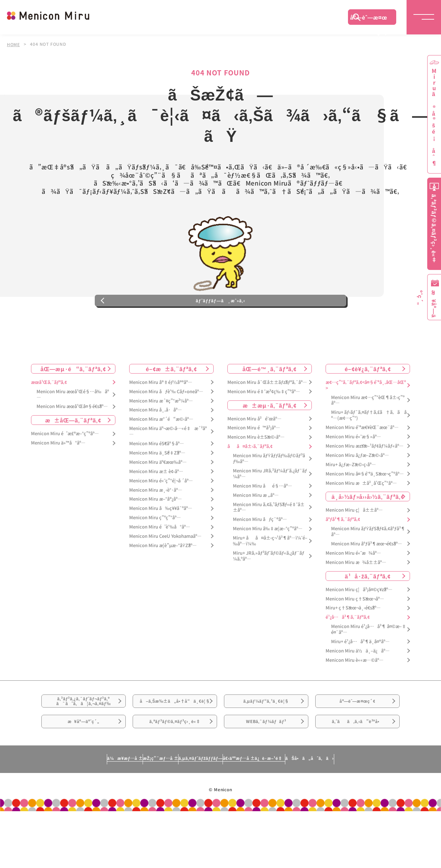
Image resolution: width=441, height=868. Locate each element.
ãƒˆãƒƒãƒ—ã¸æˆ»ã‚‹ (220, 325)
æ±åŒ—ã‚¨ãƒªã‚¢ (73, 449)
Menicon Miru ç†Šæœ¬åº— (355, 628)
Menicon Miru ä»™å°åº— (58, 472)
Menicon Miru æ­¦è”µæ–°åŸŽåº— (163, 574)
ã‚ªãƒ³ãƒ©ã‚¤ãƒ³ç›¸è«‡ (175, 773)
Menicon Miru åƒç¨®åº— (260, 548)
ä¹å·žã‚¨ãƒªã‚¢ (368, 605)
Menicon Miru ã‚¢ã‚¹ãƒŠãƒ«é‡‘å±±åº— (269, 536)
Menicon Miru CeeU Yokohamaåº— (165, 565)
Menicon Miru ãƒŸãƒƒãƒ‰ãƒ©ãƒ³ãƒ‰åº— (269, 488)
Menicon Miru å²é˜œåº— (254, 447)
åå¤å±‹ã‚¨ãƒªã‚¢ (250, 475)
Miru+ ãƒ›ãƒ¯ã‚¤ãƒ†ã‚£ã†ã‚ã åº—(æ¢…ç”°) (369, 444)
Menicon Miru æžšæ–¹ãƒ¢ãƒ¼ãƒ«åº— (365, 475)
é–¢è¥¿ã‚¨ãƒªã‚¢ (368, 397)
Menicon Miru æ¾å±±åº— (356, 591)
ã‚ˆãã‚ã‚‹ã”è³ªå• (358, 773)
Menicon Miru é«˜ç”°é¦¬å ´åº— (161, 509)
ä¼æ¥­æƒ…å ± (61, 815)
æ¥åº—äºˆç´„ (84, 773)
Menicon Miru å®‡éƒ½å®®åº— (161, 411)
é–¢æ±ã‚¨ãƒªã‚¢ (171, 397)
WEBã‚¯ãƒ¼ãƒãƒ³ (266, 773)
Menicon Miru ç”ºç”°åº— (155, 547)
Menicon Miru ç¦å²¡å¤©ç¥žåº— (359, 618)
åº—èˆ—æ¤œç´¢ (369, 19)
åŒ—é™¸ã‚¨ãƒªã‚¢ (270, 397)
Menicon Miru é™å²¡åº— (254, 457)
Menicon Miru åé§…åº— (263, 515)
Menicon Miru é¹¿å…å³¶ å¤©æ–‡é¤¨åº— (369, 658)
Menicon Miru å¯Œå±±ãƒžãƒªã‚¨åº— (267, 411)
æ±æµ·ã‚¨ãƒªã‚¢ (270, 434)
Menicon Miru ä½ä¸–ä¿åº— (358, 679)
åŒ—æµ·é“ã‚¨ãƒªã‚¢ (73, 397)
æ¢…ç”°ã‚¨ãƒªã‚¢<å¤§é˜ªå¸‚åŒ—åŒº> (366, 414)
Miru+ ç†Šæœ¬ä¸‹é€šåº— (353, 637)
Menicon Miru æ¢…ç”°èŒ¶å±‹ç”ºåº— (368, 429)
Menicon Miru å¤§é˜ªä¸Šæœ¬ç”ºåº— (365, 503)
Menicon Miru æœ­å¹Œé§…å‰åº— (73, 423)
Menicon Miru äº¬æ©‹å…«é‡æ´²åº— (168, 460)
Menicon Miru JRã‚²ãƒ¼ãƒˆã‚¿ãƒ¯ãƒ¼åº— (270, 503)
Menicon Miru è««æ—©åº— (355, 689)
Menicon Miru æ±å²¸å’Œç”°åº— (361, 512)
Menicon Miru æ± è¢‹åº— (156, 500)
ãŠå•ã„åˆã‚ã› (373, 815)
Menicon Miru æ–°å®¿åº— (156, 528)
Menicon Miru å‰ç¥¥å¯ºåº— (161, 537)
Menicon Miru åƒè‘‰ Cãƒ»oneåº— (166, 420)
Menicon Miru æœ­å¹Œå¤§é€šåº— (72, 435)
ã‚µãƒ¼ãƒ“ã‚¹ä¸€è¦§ (266, 735)
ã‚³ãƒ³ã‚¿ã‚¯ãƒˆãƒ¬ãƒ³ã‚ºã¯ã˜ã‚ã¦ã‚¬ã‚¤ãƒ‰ (84, 735)
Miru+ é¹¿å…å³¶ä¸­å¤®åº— (360, 671)
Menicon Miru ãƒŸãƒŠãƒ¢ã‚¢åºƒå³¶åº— (368, 561)
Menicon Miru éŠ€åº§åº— (157, 473)
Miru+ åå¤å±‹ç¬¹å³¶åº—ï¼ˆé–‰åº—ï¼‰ (270, 570)
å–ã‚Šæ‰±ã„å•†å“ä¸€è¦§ (175, 739)
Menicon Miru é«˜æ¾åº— (353, 582)
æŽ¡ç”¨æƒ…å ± (126, 815)
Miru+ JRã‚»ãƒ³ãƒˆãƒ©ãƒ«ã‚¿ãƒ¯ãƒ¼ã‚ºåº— (269, 585)
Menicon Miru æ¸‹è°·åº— (156, 519)
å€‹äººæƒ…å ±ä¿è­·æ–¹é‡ (284, 815)
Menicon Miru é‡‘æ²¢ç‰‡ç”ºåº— (264, 420)
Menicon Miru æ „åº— (256, 524)
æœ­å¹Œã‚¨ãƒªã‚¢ (49, 411)
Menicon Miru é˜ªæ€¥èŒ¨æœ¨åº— (362, 456)
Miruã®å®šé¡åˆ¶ (434, 117)
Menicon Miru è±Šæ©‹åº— (256, 466)
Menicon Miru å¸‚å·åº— (156, 439)
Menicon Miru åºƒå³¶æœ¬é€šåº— (367, 573)
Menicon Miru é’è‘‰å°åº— (160, 556)
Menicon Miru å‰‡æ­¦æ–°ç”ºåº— (268, 558)
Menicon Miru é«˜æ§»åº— (353, 466)
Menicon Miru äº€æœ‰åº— (158, 491)
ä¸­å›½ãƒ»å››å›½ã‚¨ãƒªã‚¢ (368, 525)
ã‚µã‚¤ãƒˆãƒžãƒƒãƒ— (198, 815)
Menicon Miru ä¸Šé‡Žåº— (157, 482)
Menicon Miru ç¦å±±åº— (354, 539)
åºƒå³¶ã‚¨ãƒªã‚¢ (343, 548)
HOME (13, 44)
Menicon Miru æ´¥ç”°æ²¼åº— (161, 430)
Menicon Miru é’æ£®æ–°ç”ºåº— (65, 463)
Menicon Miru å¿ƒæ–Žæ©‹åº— (357, 484)
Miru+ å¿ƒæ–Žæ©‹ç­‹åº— (351, 493)
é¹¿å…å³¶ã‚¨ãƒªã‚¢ (348, 646)
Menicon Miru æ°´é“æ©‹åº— (161, 448)
